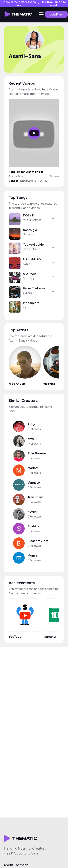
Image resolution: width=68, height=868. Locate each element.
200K (44, 181)
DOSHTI (29, 215)
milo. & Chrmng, (33, 220)
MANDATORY (32, 259)
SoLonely (29, 278)
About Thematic (16, 865)
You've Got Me (33, 244)
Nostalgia (30, 230)
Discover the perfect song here (35, 3)
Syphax (27, 293)
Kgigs (26, 263)
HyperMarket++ (28, 181)
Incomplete (31, 303)
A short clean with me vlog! (26, 172)
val (25, 307)
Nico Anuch (30, 234)
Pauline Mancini (32, 249)
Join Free (56, 14)
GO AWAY (30, 274)
